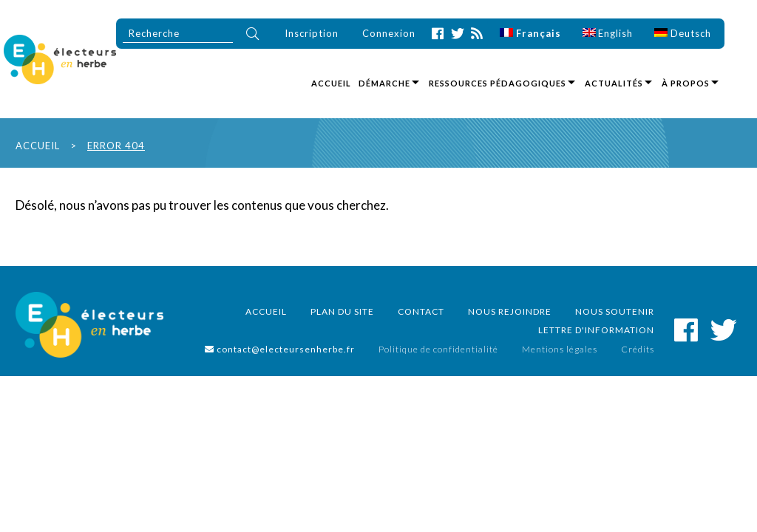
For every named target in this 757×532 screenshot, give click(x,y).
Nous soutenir (615, 311)
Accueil (331, 83)
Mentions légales (560, 349)
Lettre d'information (596, 330)
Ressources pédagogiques (498, 83)
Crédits (638, 349)
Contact (421, 311)
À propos (686, 83)
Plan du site (342, 311)
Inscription (312, 33)
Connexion (389, 33)
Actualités (614, 83)
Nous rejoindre (510, 311)
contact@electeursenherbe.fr (280, 349)
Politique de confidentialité (438, 349)
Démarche (384, 83)
